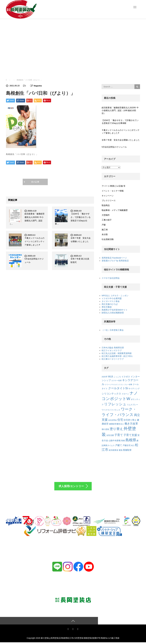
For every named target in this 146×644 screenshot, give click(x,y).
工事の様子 (107, 220)
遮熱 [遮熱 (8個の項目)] (120, 450)
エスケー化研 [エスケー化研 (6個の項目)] (116, 380)
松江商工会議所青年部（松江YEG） (118, 356)
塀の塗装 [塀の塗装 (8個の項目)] (105, 429)
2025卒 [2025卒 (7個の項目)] (105, 377)
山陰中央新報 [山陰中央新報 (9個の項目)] (115, 440)
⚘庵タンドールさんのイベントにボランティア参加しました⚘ (35, 241)
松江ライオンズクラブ (112, 350)
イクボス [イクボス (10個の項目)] (126, 377)
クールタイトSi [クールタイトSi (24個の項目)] (118, 388)
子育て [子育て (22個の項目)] (119, 435)
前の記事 (35, 182)
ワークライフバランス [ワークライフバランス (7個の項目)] (111, 410)
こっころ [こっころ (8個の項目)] (117, 377)
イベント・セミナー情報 (113, 191)
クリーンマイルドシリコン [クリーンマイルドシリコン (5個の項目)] (114, 384)
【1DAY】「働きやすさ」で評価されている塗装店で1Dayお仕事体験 (120, 122)
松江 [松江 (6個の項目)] (133, 445)
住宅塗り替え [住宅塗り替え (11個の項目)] (130, 420)
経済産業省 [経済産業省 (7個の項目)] (113, 450)
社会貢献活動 (108, 239)
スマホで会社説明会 (111, 278)
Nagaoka (38, 86)
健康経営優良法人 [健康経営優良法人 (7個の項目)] (116, 424)
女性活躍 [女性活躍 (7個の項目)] (110, 435)
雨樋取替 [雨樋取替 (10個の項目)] (127, 450)
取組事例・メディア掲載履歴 (115, 210)
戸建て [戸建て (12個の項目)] (119, 445)
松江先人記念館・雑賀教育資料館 (117, 353)
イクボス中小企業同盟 (112, 298)
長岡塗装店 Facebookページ (114, 258)
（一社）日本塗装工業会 (113, 330)
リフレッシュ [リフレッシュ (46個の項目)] (115, 404)
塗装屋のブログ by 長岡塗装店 (115, 261)
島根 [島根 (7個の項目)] (123, 441)
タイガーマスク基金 (111, 301)
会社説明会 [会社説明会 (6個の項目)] (112, 420)
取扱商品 (106, 205)
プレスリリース (109, 201)
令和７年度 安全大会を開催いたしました (121, 140)
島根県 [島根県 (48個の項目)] (131, 440)
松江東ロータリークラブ (113, 359)
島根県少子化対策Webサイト (115, 310)
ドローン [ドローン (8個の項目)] (125, 394)
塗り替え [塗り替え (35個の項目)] (116, 429)
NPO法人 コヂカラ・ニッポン (115, 296)
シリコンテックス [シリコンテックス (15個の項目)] (111, 394)
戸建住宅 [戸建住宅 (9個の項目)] (127, 445)
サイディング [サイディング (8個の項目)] (134, 389)
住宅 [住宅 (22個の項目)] (120, 420)
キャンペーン (108, 196)
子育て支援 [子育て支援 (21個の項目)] (130, 435)
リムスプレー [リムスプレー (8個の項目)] (132, 405)
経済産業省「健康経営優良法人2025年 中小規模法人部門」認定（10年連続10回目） (120, 110)
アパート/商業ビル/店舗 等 (113, 186)
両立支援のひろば (110, 304)
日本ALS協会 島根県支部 (113, 348)
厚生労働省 (107, 307)
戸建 (104, 225)
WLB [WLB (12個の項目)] (110, 377)
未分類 (105, 234)
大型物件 (106, 215)
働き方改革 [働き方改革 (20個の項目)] (131, 424)
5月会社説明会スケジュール (114, 147)
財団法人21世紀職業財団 (113, 313)
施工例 (105, 230)
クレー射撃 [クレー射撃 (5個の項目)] (128, 384)
